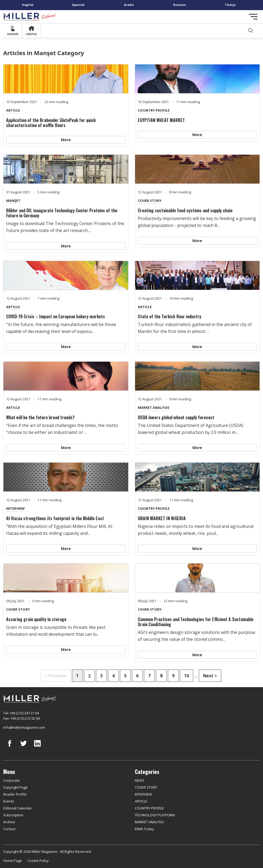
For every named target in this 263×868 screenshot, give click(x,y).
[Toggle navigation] (253, 17)
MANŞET (13, 201)
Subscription (13, 815)
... (197, 676)
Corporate (11, 780)
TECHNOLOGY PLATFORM (155, 815)
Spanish (78, 5)
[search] (250, 30)
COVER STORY (150, 201)
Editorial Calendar (18, 808)
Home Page (13, 861)
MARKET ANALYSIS (154, 407)
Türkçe (230, 5)
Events (9, 801)
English (28, 5)
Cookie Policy (38, 861)
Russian (180, 5)
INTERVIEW (15, 508)
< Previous (56, 676)
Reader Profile (15, 794)
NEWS (140, 780)
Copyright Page (15, 787)
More (66, 140)
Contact (9, 829)
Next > (210, 676)
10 (187, 676)
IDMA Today (144, 829)
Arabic (129, 5)
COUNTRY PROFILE (154, 110)
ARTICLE (13, 110)
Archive (9, 822)
